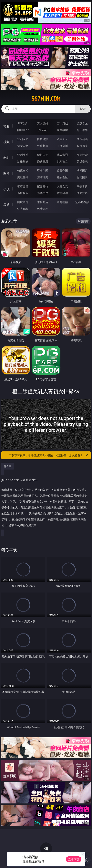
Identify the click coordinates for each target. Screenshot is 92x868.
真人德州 (43, 123)
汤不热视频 (82, 202)
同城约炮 (23, 202)
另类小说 (43, 193)
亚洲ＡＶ (23, 139)
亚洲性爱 (23, 155)
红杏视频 (23, 209)
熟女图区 (62, 177)
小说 (6, 189)
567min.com (46, 99)
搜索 (83, 109)
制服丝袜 (23, 161)
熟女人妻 (23, 146)
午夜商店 (43, 202)
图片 (6, 173)
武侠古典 (82, 186)
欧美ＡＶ (62, 139)
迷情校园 (23, 193)
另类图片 (82, 177)
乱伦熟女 (62, 161)
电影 (6, 158)
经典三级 (43, 161)
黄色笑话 (62, 193)
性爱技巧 (82, 193)
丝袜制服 (43, 146)
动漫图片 (82, 171)
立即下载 (74, 859)
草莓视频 (62, 202)
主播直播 (62, 146)
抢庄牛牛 (82, 130)
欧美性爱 (82, 155)
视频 (6, 142)
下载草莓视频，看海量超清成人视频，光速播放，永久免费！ (49, 455)
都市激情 (23, 186)
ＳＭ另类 (82, 146)
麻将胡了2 (23, 130)
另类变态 (82, 161)
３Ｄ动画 (82, 139)
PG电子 (23, 123)
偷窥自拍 (23, 171)
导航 (6, 205)
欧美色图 (62, 171)
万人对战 (62, 123)
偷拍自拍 (43, 155)
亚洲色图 (43, 171)
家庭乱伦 (43, 186)
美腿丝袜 (23, 177)
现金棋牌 (62, 130)
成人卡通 (62, 155)
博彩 (6, 126)
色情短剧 (43, 209)
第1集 (8, 466)
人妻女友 (62, 186)
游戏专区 (82, 123)
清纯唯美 (43, 177)
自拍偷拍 (43, 139)
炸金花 (43, 130)
